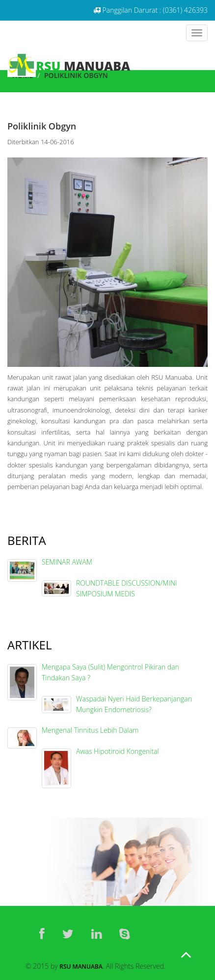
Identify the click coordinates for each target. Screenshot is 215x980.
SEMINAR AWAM (67, 562)
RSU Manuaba (81, 967)
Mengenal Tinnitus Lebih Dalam (90, 730)
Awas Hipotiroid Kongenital (118, 751)
